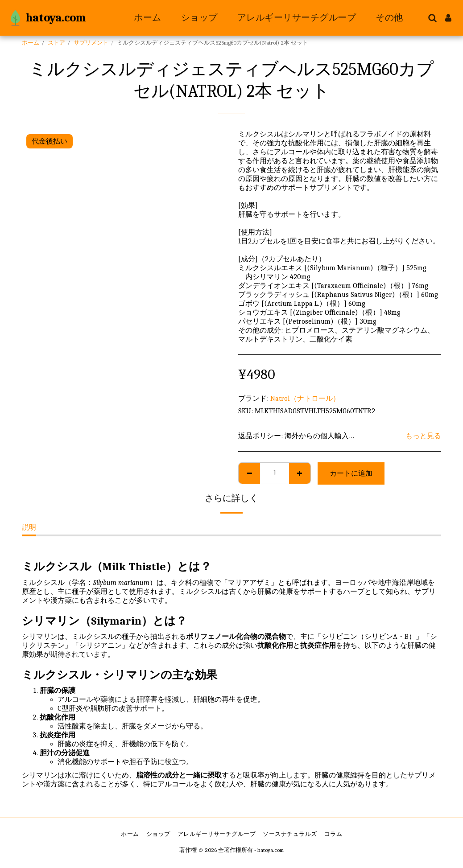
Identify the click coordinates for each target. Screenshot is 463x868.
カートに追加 (351, 473)
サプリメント (91, 43)
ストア (56, 43)
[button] (432, 18)
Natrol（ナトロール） (305, 399)
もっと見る (423, 436)
